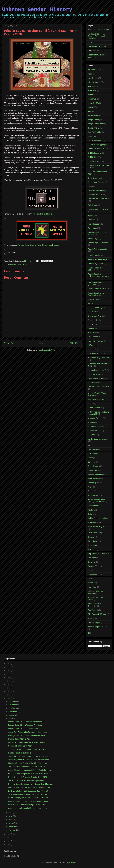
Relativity (91, 510)
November (13, 705)
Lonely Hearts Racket (96, 379)
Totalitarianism (93, 574)
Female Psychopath (96, 264)
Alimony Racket (94, 82)
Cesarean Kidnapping (96, 145)
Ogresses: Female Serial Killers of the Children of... (28, 808)
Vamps (90, 583)
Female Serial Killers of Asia (19, 739)
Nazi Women (93, 449)
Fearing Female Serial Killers (20, 753)
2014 (9, 698)
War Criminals (93, 610)
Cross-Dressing (94, 178)
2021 (9, 674)
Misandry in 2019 (94, 431)
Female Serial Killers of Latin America (23, 729)
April (11, 820)
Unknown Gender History (37, 10)
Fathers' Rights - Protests (98, 243)
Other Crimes (93, 466)
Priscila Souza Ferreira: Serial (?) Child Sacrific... (27, 805)
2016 (9, 691)
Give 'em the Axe (94, 316)
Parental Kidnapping (96, 474)
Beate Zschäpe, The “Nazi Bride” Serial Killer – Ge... (29, 798)
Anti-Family (92, 91)
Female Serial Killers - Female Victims (96, 294)
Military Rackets (94, 408)
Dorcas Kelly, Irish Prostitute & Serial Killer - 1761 (28, 777)
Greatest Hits (93, 320)
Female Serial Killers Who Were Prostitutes (25, 725)
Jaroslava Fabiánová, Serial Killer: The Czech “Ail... (28, 794)
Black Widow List (94, 132)
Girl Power (92, 312)
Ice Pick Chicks (94, 374)
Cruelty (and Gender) (96, 182)
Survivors (91, 562)
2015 (9, 695)
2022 (9, 670)
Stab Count (92, 550)
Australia (91, 107)
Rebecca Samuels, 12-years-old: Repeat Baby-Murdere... (31, 784)
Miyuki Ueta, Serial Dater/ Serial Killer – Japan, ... (28, 742)
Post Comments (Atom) (47, 350)
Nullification (92, 454)
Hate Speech (93, 337)
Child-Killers (92, 157)
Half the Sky (92, 328)
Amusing (91, 86)
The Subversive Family (97, 46)
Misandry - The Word (96, 427)
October (12, 708)
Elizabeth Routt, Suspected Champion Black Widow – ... (30, 774)
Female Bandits (94, 255)
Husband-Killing (94, 353)
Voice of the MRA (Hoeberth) (94, 605)
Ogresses (91, 462)
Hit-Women (92, 345)
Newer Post (10, 343)
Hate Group (92, 333)
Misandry (91, 422)
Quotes (91, 491)
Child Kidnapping (94, 153)
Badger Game (93, 120)
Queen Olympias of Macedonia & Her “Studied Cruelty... (30, 770)
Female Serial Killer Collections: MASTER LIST (98, 275)
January (12, 830)
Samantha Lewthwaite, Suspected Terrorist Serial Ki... (29, 756)
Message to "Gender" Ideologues (96, 56)
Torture (90, 570)
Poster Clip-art (93, 483)
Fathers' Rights (94, 239)
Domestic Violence (95, 195)
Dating (90, 186)
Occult (90, 458)
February (12, 826)
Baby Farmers (93, 116)
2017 (9, 688)
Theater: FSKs (93, 566)
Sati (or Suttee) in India (97, 518)
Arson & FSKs (93, 103)
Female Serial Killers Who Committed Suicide (26, 722)
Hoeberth (91, 349)
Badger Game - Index (96, 124)
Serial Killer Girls (94, 533)
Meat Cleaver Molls (95, 399)
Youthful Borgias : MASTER (98, 627)
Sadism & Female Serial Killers (20, 746)
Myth (90, 445)
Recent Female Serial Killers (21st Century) (96, 500)
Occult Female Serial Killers (41, 214)
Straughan (92, 558)
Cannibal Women (94, 141)
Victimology (92, 587)
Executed (91, 220)
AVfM (90, 111)
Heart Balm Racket (95, 341)
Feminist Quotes (94, 299)
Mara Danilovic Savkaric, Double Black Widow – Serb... (30, 788)
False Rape (92, 228)
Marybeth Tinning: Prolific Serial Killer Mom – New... (29, 763)
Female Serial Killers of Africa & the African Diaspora (39, 245)
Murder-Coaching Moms (97, 439)
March (11, 823)
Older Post (75, 343)
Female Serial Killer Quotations (95, 284)
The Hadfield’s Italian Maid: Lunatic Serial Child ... (28, 767)
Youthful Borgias (94, 623)
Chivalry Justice (94, 161)
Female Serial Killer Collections (95, 269)
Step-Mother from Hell (96, 554)
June (11, 813)
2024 (9, 664)
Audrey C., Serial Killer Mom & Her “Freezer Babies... (29, 760)
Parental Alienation (95, 470)
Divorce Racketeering (96, 191)
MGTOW (91, 404)
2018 (9, 684)
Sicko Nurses (93, 541)
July (10, 719)
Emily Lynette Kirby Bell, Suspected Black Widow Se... (30, 791)
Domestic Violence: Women (98, 199)
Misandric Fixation (95, 418)
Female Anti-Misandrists (97, 249)
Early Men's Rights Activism (99, 209)
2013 (9, 834)
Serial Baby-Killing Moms (98, 527)
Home (42, 343)
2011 (9, 841)
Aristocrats (92, 99)
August (12, 715)
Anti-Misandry (93, 95)
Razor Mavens (93, 495)
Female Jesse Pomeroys (97, 259)
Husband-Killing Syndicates (98, 358)
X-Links (91, 618)
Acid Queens (93, 78)
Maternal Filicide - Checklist (98, 387)
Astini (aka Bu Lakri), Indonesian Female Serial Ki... (29, 735)
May (11, 816)
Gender (91, 303)
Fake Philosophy (94, 224)
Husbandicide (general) (97, 370)
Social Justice (93, 545)
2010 (9, 845)
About (90, 74)
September (13, 712)
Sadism (91, 514)
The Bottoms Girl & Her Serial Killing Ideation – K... (28, 781)
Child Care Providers (96, 149)
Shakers (91, 537)
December (13, 701)
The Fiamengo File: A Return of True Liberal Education (96, 36)
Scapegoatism (93, 522)
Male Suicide (93, 383)
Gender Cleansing (95, 308)
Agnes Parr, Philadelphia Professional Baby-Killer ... (29, 732)
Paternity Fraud (94, 479)
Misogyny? (92, 435)
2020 (9, 677)
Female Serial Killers (18, 265)
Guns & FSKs (93, 324)
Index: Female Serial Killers (98, 30)
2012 (9, 838)
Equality (91, 216)
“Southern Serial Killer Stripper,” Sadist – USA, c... (28, 749)
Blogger (72, 863)
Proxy (90, 487)
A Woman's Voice (94, 70)
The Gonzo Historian (96, 51)
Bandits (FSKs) (94, 128)
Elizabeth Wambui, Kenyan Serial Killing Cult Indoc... (29, 801)
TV (89, 579)
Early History (93, 205)
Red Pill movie (93, 506)
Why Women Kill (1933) (97, 614)
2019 (9, 681)
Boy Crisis (92, 136)
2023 (9, 667)
